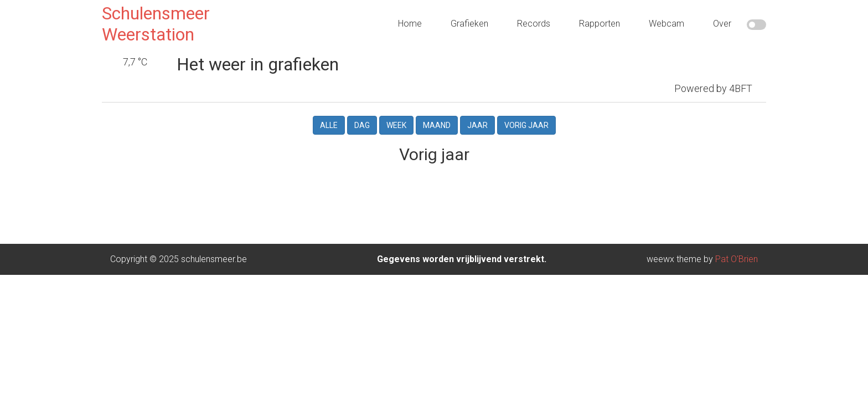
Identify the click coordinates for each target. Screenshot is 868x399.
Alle (329, 109)
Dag (362, 109)
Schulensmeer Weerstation (156, 24)
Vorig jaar (526, 109)
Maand (437, 109)
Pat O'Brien (737, 243)
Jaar (477, 109)
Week (396, 109)
